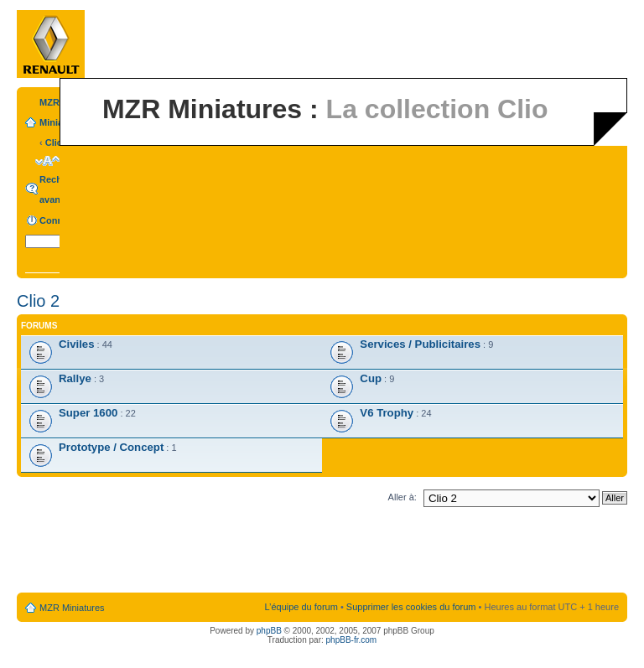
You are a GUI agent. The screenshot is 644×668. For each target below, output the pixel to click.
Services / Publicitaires (420, 344)
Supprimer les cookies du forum (411, 607)
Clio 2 (58, 142)
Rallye (75, 378)
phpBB (269, 631)
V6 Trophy (387, 413)
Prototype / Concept (111, 447)
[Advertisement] (322, 553)
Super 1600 (88, 413)
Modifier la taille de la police (47, 161)
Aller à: (402, 497)
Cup (371, 378)
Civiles (77, 344)
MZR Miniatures (72, 608)
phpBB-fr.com (352, 640)
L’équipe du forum (301, 607)
